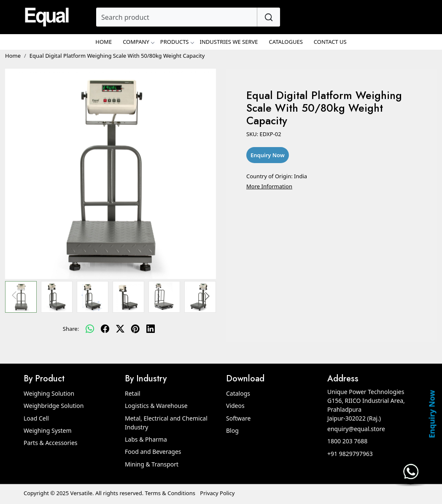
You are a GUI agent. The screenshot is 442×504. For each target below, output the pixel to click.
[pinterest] (135, 329)
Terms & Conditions (170, 493)
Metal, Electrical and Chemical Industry (166, 423)
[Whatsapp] (90, 329)
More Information (269, 186)
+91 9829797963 (350, 454)
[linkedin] (151, 329)
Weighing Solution (49, 393)
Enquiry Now (431, 414)
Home (104, 42)
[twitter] (120, 329)
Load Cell (36, 418)
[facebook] (105, 329)
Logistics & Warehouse (156, 406)
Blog (232, 430)
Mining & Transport (152, 464)
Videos (235, 406)
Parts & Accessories (51, 443)
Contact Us (330, 42)
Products (177, 42)
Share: (71, 329)
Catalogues (286, 42)
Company (138, 42)
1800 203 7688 (347, 441)
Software (238, 418)
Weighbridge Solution (54, 406)
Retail (133, 393)
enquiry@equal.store (356, 429)
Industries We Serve (229, 42)
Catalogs (238, 393)
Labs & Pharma (146, 439)
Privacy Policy (217, 493)
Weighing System (48, 430)
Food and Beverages (153, 452)
